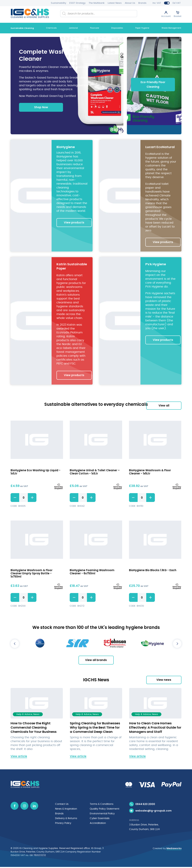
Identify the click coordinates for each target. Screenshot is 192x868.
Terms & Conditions (102, 805)
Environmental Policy (102, 814)
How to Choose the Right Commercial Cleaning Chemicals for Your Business (34, 728)
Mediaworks (174, 849)
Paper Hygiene (142, 28)
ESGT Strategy (77, 3)
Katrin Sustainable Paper (72, 267)
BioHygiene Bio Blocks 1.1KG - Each (153, 571)
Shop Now (41, 108)
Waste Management (171, 28)
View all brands (96, 661)
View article (19, 757)
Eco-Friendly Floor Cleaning (153, 85)
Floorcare (95, 28)
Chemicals (51, 28)
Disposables (117, 28)
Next (177, 644)
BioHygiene (66, 147)
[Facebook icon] (15, 806)
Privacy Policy (63, 823)
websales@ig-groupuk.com (153, 812)
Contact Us (62, 805)
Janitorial (73, 28)
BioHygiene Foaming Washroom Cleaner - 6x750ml (92, 572)
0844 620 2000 (145, 805)
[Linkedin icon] (34, 806)
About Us (130, 3)
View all (164, 406)
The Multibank (97, 3)
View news (164, 680)
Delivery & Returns (66, 818)
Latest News (115, 3)
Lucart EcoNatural (160, 147)
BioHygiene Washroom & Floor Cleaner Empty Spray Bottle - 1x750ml (32, 574)
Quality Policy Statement (105, 809)
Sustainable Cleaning (22, 28)
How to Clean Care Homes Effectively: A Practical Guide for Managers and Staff (155, 728)
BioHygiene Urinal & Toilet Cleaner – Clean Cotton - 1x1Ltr (95, 472)
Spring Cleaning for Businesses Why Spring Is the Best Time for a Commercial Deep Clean (95, 728)
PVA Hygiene (156, 264)
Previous (15, 644)
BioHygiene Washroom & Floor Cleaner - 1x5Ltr (150, 472)
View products (74, 223)
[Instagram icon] (24, 806)
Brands (142, 3)
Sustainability (59, 3)
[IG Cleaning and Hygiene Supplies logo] (30, 13)
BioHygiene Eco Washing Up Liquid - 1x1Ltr (35, 472)
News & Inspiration (66, 809)
